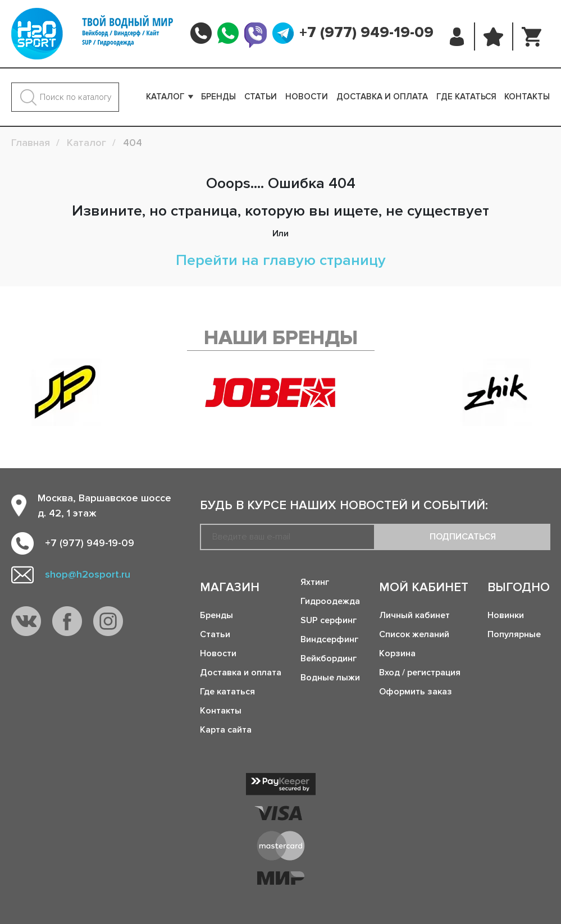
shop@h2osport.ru (88, 574)
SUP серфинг (329, 620)
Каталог (165, 97)
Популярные (514, 634)
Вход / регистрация (420, 673)
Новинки (506, 615)
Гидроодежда (330, 601)
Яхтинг (315, 582)
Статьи (261, 97)
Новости (307, 97)
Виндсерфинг (329, 639)
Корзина (397, 653)
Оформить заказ (416, 692)
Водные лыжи (330, 678)
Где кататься (466, 97)
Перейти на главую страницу (281, 260)
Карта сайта (226, 730)
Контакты (527, 97)
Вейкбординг (329, 658)
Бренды (218, 97)
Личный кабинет (414, 615)
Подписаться (463, 537)
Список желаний (414, 634)
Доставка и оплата (382, 97)
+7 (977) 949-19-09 (366, 33)
